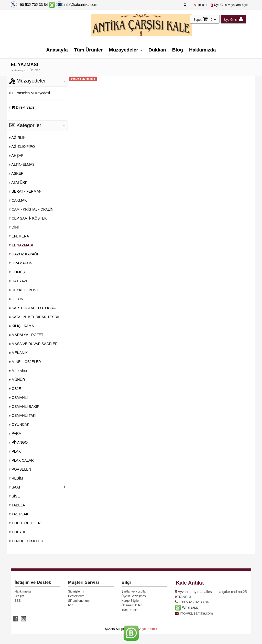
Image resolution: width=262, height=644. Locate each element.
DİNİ (15, 227)
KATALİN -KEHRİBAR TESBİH (36, 317)
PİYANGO (19, 442)
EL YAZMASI (22, 245)
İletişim (200, 5)
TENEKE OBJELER (27, 541)
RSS (71, 605)
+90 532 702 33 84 (33, 5)
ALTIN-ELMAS (23, 164)
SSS (18, 601)
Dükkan (157, 50)
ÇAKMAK (19, 200)
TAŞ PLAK (20, 514)
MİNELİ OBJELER (26, 362)
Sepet (197, 20)
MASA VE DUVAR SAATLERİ (35, 344)
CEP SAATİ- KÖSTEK (29, 218)
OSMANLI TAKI (24, 416)
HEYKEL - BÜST (25, 290)
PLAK (16, 451)
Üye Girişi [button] (233, 19)
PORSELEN (21, 469)
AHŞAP (17, 155)
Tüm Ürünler (88, 50)
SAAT (16, 487)
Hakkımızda (203, 50)
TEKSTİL (18, 532)
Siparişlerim (76, 591)
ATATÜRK (19, 182)
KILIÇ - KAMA (22, 326)
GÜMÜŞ (18, 272)
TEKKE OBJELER (26, 523)
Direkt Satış (23, 107)
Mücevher (19, 371)
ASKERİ (18, 173)
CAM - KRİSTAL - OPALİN (32, 209)
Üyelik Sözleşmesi (134, 596)
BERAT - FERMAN (26, 191)
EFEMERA (20, 236)
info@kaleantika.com (77, 5)
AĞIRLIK (18, 138)
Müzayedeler (124, 50)
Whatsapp (187, 607)
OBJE (16, 389)
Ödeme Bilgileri (132, 605)
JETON (17, 299)
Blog (178, 50)
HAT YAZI (19, 281)
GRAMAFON (22, 263)
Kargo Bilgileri (131, 601)
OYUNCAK (20, 424)
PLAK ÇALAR (22, 460)
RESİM (17, 478)
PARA (16, 433)
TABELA (18, 505)
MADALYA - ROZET (27, 335)
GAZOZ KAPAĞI (24, 254)
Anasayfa (57, 50)
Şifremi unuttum (79, 601)
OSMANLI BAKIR (25, 407)
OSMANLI (19, 398)
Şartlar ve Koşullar (134, 591)
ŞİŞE (15, 496)
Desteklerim (76, 596)
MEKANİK (19, 353)
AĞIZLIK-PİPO (23, 147)
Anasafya (20, 70)
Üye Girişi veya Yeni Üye (229, 5)
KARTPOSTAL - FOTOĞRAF (34, 308)
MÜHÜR (18, 380)
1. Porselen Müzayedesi (30, 93)
